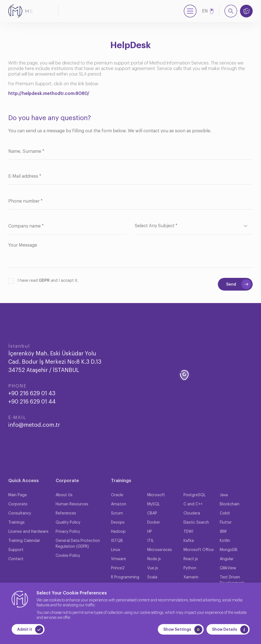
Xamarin (191, 577)
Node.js (154, 559)
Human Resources (72, 504)
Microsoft (156, 495)
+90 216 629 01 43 (32, 394)
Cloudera (192, 513)
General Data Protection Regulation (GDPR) (78, 544)
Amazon (119, 504)
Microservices (160, 550)
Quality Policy (68, 523)
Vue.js (153, 568)
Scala (152, 577)
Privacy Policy (68, 532)
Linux (116, 550)
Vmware (118, 559)
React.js (191, 559)
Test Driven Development (232, 580)
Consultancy (20, 513)
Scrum (117, 513)
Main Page (18, 495)
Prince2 (118, 568)
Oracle (117, 495)
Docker (154, 523)
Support (16, 550)
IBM (223, 532)
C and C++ (193, 504)
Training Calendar (24, 541)
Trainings (16, 523)
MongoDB (229, 550)
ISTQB (117, 541)
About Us (64, 495)
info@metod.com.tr (34, 425)
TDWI (188, 532)
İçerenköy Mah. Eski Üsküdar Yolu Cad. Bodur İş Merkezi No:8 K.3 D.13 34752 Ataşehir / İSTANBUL (55, 362)
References (66, 513)
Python (190, 568)
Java (224, 495)
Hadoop (118, 532)
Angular (227, 559)
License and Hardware (28, 532)
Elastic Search (196, 523)
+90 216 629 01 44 (32, 402)
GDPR (44, 281)
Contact (16, 559)
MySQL (154, 504)
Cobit (225, 513)
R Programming (125, 577)
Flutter (226, 523)
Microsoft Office (199, 550)
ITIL (151, 541)
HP (150, 532)
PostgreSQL (195, 495)
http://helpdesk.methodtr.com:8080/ (49, 94)
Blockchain (230, 504)
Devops (118, 523)
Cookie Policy (68, 556)
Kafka (189, 541)
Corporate (18, 504)
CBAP (152, 513)
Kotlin (225, 541)
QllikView (228, 568)
